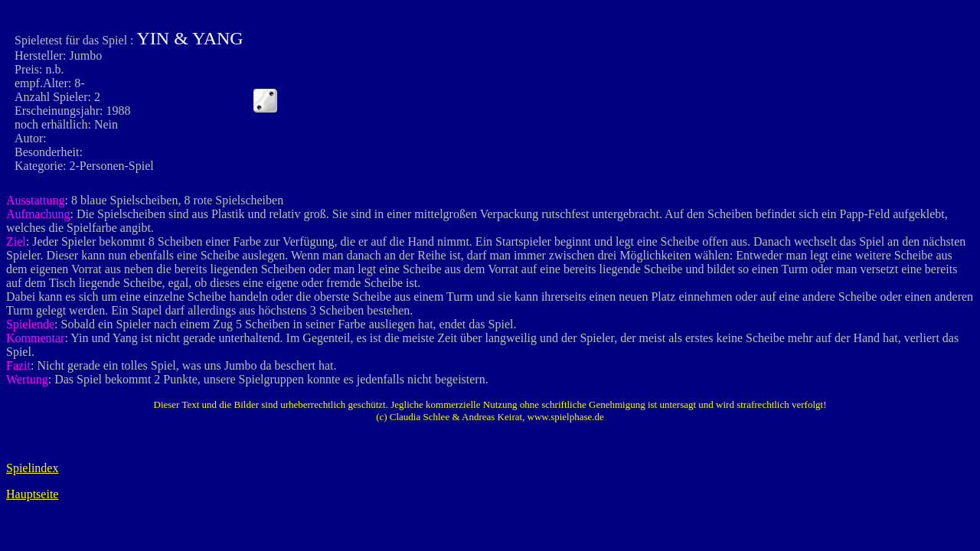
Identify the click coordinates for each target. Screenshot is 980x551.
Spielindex (32, 468)
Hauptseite (32, 494)
